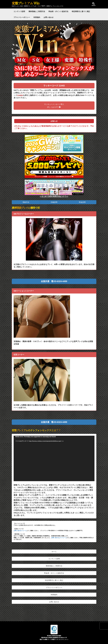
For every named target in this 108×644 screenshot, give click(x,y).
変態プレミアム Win (26, 3)
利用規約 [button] (54, 595)
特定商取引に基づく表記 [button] (54, 580)
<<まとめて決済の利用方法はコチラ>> (54, 196)
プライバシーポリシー (22, 17)
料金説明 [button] (82, 202)
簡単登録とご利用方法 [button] (54, 566)
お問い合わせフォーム (20, 531)
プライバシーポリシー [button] (54, 587)
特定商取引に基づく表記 (81, 11)
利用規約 (37, 17)
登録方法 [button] (26, 202)
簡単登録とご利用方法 (37, 11)
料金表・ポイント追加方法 (58, 11)
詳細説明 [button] (54, 202)
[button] (54, 281)
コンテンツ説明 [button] (54, 559)
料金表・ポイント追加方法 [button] (54, 573)
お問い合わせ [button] (54, 602)
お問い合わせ (49, 17)
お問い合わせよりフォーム (59, 538)
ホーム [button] (54, 552)
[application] (54, 458)
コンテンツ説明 (19, 11)
